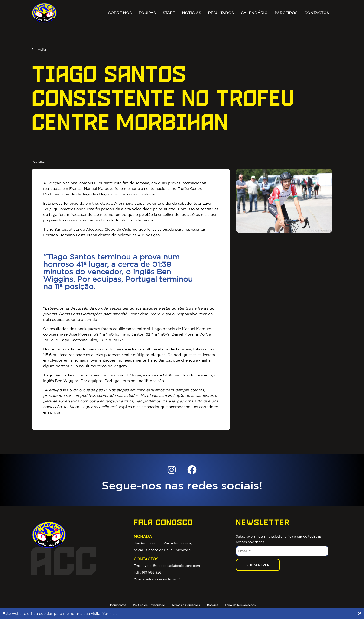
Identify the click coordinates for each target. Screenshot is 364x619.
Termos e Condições (186, 605)
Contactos (317, 13)
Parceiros (286, 13)
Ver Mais (110, 613)
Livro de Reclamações (240, 605)
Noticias (192, 13)
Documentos (117, 605)
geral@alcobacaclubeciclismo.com (172, 566)
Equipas (147, 13)
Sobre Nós (120, 13)
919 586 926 (152, 572)
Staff (169, 13)
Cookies (212, 605)
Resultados (221, 13)
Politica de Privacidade (149, 605)
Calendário (254, 13)
